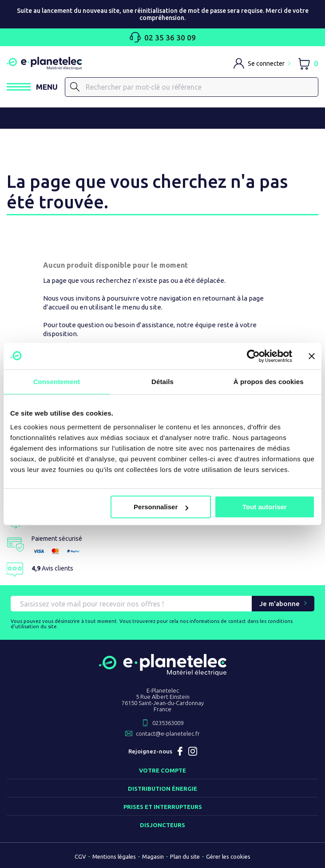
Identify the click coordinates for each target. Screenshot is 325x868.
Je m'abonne (279, 604)
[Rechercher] (192, 87)
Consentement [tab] (57, 382)
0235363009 (168, 723)
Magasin (153, 856)
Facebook (180, 751)
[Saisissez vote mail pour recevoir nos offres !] (131, 604)
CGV (80, 856)
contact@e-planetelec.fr (168, 733)
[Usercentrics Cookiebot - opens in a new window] (253, 356)
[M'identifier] (262, 63)
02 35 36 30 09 (163, 37)
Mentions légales (114, 856)
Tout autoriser (265, 507)
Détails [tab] (162, 382)
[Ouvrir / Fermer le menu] (32, 87)
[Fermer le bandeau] (312, 356)
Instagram (193, 751)
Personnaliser (161, 507)
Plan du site (185, 856)
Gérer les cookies (228, 856)
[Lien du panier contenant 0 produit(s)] (308, 63)
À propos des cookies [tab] (269, 382)
